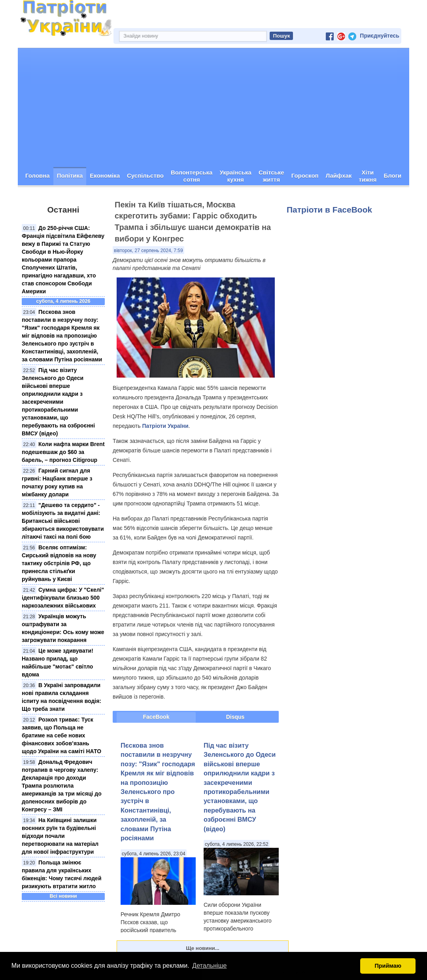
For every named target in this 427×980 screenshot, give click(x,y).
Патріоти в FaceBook (329, 210)
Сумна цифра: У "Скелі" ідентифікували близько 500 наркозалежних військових (63, 598)
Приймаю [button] (388, 966)
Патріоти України (165, 426)
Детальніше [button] (209, 966)
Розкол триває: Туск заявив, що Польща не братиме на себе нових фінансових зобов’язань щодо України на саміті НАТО (61, 735)
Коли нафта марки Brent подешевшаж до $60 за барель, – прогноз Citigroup (63, 452)
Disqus (235, 717)
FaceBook (156, 717)
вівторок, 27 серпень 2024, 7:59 (148, 251)
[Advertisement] (213, 108)
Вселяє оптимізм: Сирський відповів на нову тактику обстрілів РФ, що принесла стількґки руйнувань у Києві (59, 563)
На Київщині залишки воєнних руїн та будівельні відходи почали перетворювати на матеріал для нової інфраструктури (60, 836)
